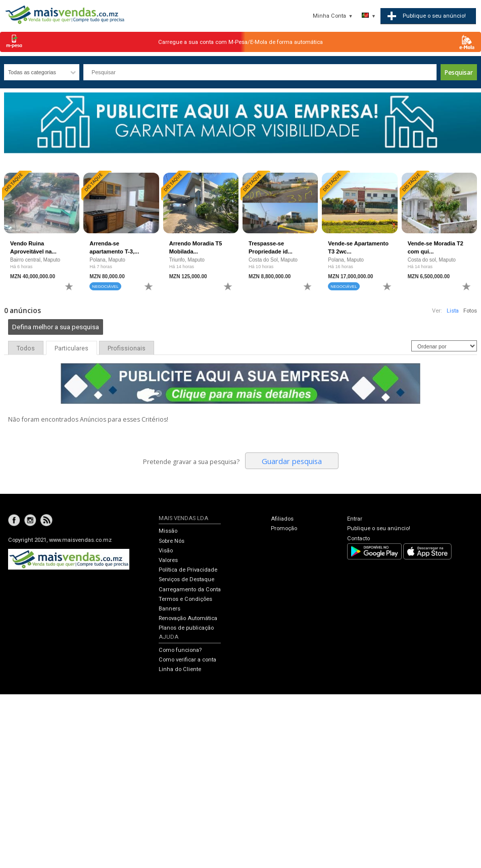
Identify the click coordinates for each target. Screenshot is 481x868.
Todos (26, 348)
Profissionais (127, 348)
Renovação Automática (188, 618)
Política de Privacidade (188, 570)
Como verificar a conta (187, 660)
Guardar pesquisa (292, 461)
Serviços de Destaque (186, 579)
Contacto (358, 539)
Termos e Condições (185, 599)
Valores (168, 560)
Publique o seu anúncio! (379, 528)
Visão (166, 551)
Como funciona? (180, 650)
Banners (170, 609)
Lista (453, 311)
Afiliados (282, 519)
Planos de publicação (186, 628)
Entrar (355, 519)
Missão (168, 531)
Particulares (71, 348)
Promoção (284, 528)
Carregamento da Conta (190, 590)
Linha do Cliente (180, 669)
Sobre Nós (172, 541)
